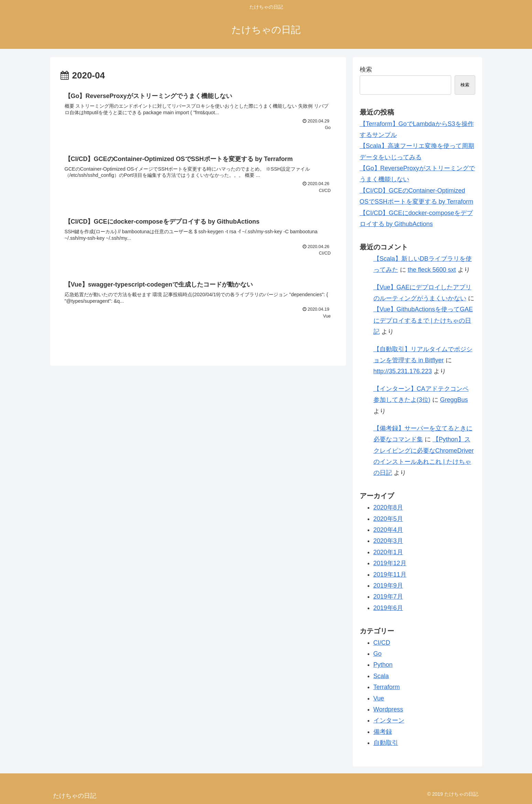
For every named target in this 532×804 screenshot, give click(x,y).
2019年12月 (390, 563)
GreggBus (454, 400)
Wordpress (388, 709)
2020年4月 (388, 530)
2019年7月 (388, 597)
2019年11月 (390, 575)
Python (383, 665)
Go (378, 654)
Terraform (387, 687)
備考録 (383, 732)
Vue (379, 698)
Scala (381, 676)
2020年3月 (388, 541)
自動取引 (386, 743)
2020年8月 (388, 507)
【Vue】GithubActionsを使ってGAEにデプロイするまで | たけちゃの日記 (423, 320)
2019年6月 (388, 608)
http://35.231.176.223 (403, 371)
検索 (366, 69)
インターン (389, 720)
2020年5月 (388, 519)
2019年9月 (388, 586)
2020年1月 (388, 552)
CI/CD (382, 643)
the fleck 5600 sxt (432, 270)
